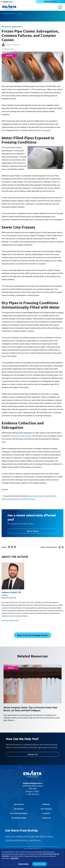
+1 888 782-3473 (33, 794)
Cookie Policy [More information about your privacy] (15, 858)
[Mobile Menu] (60, 7)
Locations (46, 813)
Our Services (19, 804)
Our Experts (19, 809)
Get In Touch (33, 531)
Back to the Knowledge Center (32, 635)
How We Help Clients (19, 813)
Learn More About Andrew (11, 620)
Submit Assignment (50, 2)
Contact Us (32, 754)
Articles (20, 13)
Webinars (46, 804)
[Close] (62, 852)
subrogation (46, 130)
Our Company (46, 809)
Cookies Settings (23, 864)
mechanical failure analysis (21, 436)
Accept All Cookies (39, 864)
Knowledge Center (8, 13)
